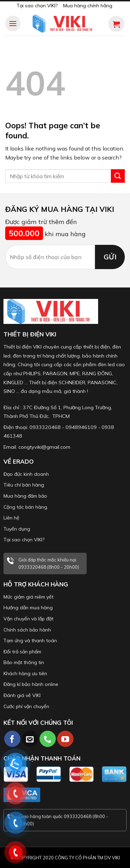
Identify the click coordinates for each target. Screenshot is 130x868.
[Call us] (48, 739)
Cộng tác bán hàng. (26, 507)
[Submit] (118, 176)
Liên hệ (11, 518)
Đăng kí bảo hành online (31, 684)
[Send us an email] (30, 739)
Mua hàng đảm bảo (25, 496)
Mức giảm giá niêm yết (28, 597)
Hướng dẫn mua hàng (28, 608)
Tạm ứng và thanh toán (30, 641)
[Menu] (13, 23)
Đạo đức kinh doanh (26, 474)
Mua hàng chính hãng (88, 6)
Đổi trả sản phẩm (22, 652)
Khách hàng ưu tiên (25, 673)
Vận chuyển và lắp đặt (28, 619)
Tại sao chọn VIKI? (37, 6)
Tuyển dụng (17, 529)
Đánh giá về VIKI (22, 695)
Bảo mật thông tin (24, 662)
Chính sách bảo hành (27, 630)
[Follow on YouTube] (65, 739)
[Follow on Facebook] (12, 739)
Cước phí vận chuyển (26, 706)
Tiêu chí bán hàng (24, 485)
